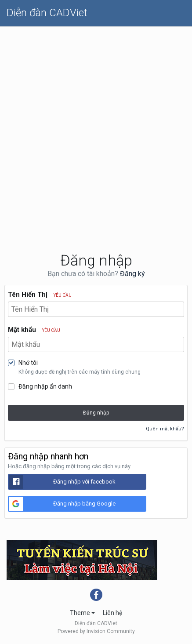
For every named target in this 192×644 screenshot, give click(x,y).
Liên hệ (112, 613)
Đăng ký (132, 274)
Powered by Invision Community (96, 631)
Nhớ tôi (28, 363)
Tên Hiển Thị (40, 295)
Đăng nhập (96, 413)
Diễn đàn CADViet (47, 13)
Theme (82, 613)
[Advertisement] (96, 127)
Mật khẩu (34, 330)
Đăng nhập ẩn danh (45, 386)
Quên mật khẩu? (165, 429)
